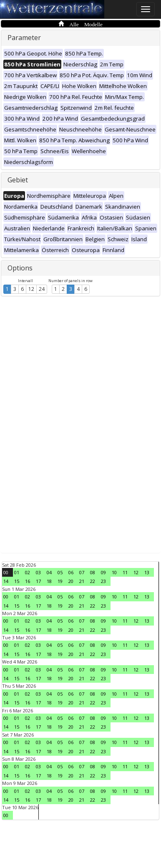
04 (49, 572)
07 (82, 572)
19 (60, 581)
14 (6, 581)
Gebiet (18, 180)
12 (31, 289)
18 (49, 581)
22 (93, 581)
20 (71, 581)
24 (42, 289)
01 (17, 572)
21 (82, 581)
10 (114, 572)
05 (60, 572)
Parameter (24, 38)
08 (93, 572)
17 (38, 581)
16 (28, 581)
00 (6, 572)
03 (38, 572)
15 (17, 581)
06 (71, 572)
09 (103, 572)
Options (20, 268)
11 (125, 572)
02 (28, 572)
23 (103, 581)
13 (147, 572)
